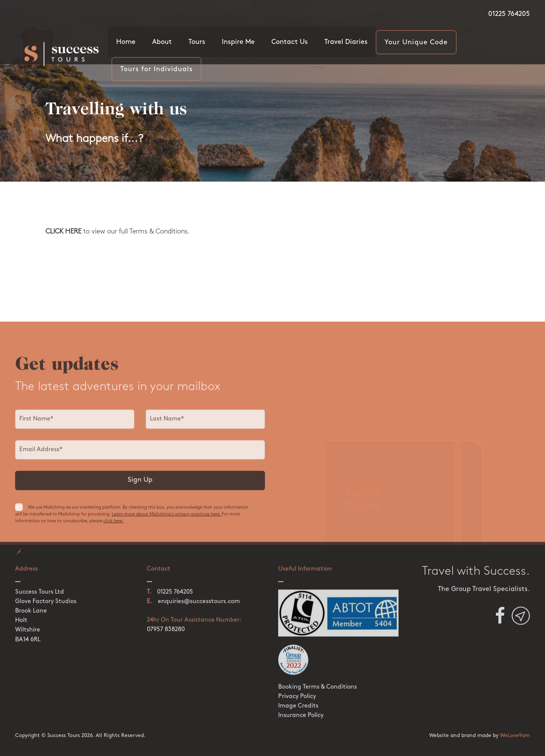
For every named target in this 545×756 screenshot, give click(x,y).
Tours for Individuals (156, 69)
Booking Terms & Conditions (318, 681)
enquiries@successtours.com (199, 596)
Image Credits (298, 700)
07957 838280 (166, 624)
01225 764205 (509, 14)
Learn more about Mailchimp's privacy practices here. (167, 518)
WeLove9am (515, 730)
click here (113, 524)
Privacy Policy (297, 691)
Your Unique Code (416, 43)
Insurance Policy (301, 710)
